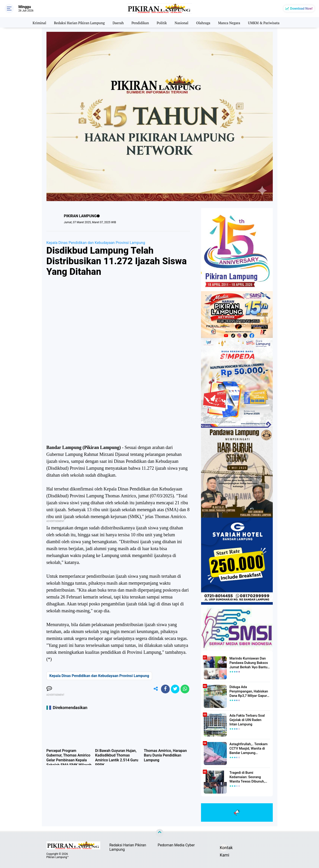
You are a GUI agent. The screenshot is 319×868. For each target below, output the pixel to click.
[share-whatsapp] (185, 689)
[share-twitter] (174, 689)
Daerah (117, 22)
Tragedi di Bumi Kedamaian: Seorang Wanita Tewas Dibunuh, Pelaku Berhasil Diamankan (250, 777)
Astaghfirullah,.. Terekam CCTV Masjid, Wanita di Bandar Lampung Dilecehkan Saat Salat (248, 748)
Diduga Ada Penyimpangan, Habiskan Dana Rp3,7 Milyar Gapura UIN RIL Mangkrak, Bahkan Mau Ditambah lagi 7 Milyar (250, 691)
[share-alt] (154, 689)
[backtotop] (160, 833)
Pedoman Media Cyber (176, 845)
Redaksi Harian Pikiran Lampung (76, 22)
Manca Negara (232, 22)
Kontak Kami (224, 848)
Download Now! (301, 9)
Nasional (182, 22)
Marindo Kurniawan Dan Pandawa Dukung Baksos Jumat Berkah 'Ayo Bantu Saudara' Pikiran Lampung (248, 663)
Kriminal (35, 22)
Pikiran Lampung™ (58, 857)
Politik (162, 22)
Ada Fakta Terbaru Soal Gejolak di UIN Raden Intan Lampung (249, 720)
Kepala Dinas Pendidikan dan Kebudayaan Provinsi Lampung (96, 243)
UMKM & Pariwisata (268, 22)
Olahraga (205, 22)
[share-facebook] (164, 689)
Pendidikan (140, 22)
